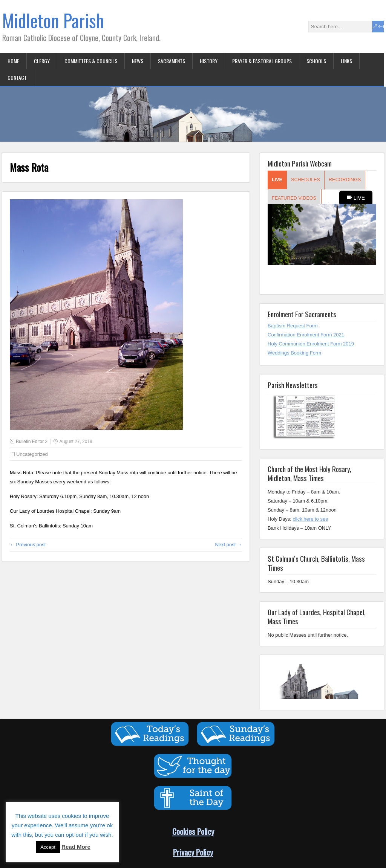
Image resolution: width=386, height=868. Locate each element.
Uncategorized (32, 454)
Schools (316, 61)
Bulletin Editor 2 (32, 442)
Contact (17, 77)
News (138, 61)
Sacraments (172, 61)
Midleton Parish (53, 20)
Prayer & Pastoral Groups (262, 61)
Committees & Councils (91, 61)
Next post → (228, 545)
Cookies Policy (193, 831)
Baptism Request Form (293, 326)
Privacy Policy (193, 852)
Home (13, 61)
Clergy (42, 61)
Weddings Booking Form (294, 353)
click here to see (310, 519)
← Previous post (28, 545)
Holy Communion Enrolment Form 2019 (311, 344)
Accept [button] (48, 847)
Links (346, 61)
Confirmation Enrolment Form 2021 (306, 335)
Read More (76, 847)
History (209, 61)
